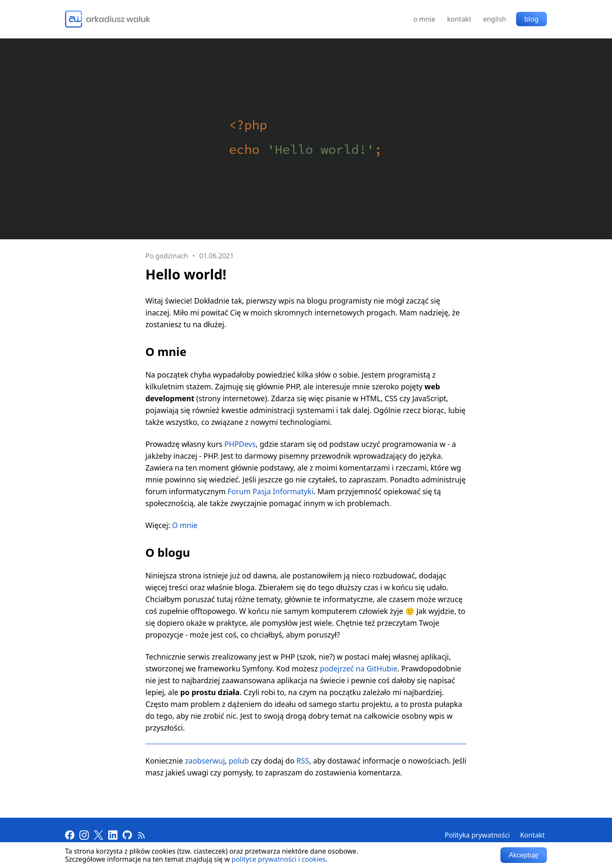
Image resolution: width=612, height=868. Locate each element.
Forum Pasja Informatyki (270, 491)
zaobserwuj (205, 761)
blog (532, 19)
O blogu (168, 552)
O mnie (166, 352)
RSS (303, 761)
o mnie (424, 19)
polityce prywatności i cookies (279, 859)
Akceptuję (524, 855)
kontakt (459, 19)
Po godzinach (167, 256)
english (495, 19)
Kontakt (532, 835)
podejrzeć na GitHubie (359, 668)
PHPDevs (240, 444)
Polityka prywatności (477, 835)
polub (239, 761)
